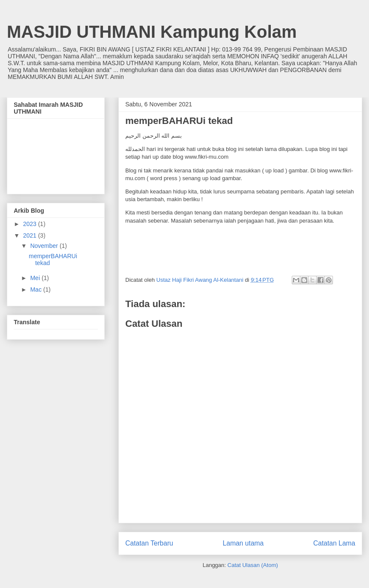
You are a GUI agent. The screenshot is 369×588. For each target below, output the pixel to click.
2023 (31, 224)
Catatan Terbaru (149, 543)
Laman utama (243, 543)
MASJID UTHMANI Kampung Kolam (152, 32)
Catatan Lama (334, 543)
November (45, 246)
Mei (36, 278)
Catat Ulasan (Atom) (253, 565)
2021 (31, 235)
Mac (36, 289)
